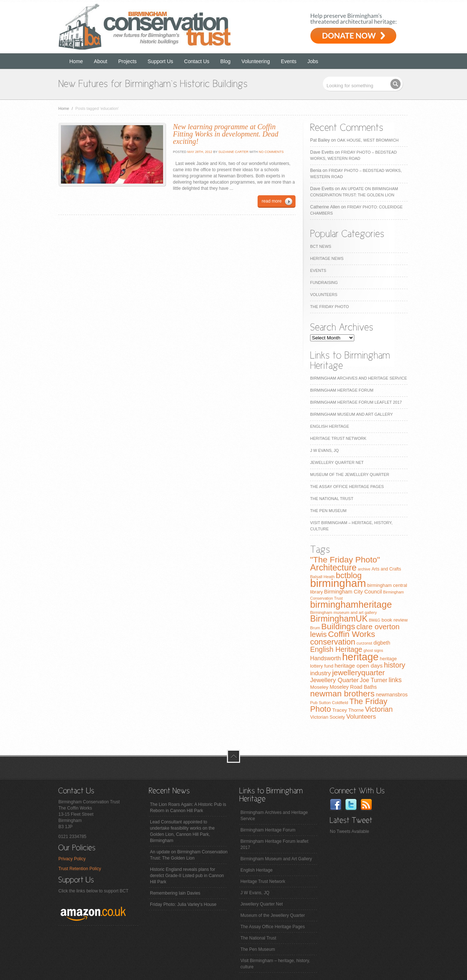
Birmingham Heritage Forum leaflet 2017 (356, 402)
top (233, 756)
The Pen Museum (328, 511)
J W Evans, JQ (325, 450)
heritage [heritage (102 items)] (360, 657)
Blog (225, 61)
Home (76, 61)
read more (272, 201)
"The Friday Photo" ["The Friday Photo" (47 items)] (345, 560)
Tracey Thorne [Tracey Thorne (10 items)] (348, 710)
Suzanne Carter (233, 152)
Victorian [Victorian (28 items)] (379, 709)
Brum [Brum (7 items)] (315, 628)
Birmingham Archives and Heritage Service (358, 378)
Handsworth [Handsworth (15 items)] (325, 658)
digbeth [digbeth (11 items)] (382, 643)
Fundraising (324, 283)
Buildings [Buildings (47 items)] (338, 626)
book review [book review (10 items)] (395, 620)
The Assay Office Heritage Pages (347, 487)
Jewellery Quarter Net (337, 462)
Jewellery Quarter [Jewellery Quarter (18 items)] (334, 680)
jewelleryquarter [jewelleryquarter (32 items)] (358, 672)
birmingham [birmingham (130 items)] (338, 583)
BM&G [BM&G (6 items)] (375, 620)
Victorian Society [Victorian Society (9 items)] (328, 717)
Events (289, 61)
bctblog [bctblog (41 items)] (349, 575)
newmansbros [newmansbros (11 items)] (392, 695)
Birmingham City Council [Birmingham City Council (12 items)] (353, 592)
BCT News (321, 246)
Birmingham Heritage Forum (342, 390)
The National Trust (332, 499)
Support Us (161, 61)
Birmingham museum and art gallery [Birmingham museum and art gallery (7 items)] (344, 612)
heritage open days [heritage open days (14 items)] (359, 666)
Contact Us (197, 61)
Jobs (313, 61)
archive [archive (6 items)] (364, 569)
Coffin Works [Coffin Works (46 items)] (352, 634)
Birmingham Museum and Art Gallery (352, 414)
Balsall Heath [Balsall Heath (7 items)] (322, 577)
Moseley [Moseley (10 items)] (319, 687)
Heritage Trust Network (338, 438)
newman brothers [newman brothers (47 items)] (342, 693)
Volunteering (256, 61)
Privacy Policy (72, 859)
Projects (128, 61)
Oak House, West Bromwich (368, 140)
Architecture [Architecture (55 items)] (333, 567)
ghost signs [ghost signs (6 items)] (373, 650)
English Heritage (330, 426)
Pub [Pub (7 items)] (314, 703)
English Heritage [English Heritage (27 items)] (336, 649)
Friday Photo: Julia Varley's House (183, 904)
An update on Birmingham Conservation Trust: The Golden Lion (189, 855)
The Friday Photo (329, 307)
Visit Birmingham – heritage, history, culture (275, 964)
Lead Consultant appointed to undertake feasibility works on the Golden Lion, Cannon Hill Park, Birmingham (182, 831)
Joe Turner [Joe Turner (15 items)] (374, 680)
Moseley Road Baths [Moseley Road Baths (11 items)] (353, 687)
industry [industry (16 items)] (321, 673)
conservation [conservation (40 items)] (333, 642)
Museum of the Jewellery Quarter (350, 474)
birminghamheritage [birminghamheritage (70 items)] (351, 604)
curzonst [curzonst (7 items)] (364, 643)
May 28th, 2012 (199, 152)
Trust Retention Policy (80, 869)
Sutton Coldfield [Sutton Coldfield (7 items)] (333, 703)
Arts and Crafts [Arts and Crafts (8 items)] (386, 569)
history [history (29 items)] (395, 665)
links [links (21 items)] (395, 680)
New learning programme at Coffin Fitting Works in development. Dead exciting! (226, 134)
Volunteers (324, 295)
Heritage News (327, 258)
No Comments (271, 152)
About (101, 61)
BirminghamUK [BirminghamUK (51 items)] (339, 619)
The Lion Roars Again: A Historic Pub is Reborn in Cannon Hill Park (188, 808)
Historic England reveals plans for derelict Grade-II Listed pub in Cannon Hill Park (187, 876)
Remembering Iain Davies (175, 893)
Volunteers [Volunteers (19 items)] (361, 716)
